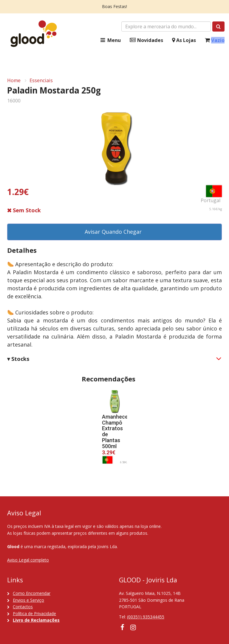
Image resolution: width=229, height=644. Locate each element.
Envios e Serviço (28, 600)
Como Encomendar (32, 593)
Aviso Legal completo (28, 560)
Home (14, 80)
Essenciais (41, 80)
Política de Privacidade (34, 613)
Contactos (23, 607)
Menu (110, 40)
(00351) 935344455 (146, 617)
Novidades (146, 40)
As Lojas (184, 40)
